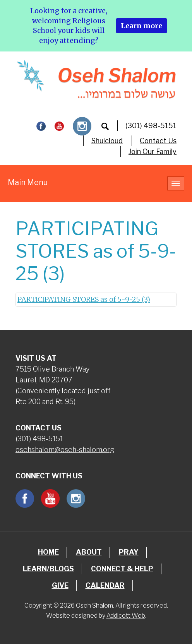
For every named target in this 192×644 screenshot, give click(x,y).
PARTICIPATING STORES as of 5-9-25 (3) (84, 299)
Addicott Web (126, 616)
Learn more (141, 26)
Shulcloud (107, 141)
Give (60, 585)
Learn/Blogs (48, 569)
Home (48, 552)
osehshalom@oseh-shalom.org (65, 450)
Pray (129, 552)
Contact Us (158, 141)
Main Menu (28, 182)
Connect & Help (122, 569)
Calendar (105, 585)
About (89, 552)
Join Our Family (153, 152)
